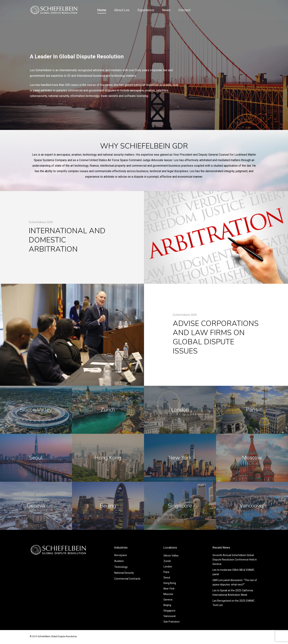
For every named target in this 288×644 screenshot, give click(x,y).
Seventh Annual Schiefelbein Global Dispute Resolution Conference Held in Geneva (235, 560)
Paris (166, 572)
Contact (184, 10)
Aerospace (121, 555)
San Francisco (172, 622)
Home (102, 10)
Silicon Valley (171, 556)
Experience (146, 10)
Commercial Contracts (127, 579)
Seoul (167, 578)
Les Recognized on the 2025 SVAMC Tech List (234, 603)
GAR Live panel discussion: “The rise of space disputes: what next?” (235, 582)
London (168, 567)
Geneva (168, 600)
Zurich (167, 561)
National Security (124, 573)
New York (169, 589)
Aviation (119, 561)
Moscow (168, 594)
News (166, 10)
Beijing (167, 605)
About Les (122, 10)
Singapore (169, 611)
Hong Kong (170, 583)
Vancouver (170, 616)
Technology (121, 567)
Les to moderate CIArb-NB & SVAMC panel (233, 572)
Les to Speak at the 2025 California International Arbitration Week (233, 593)
